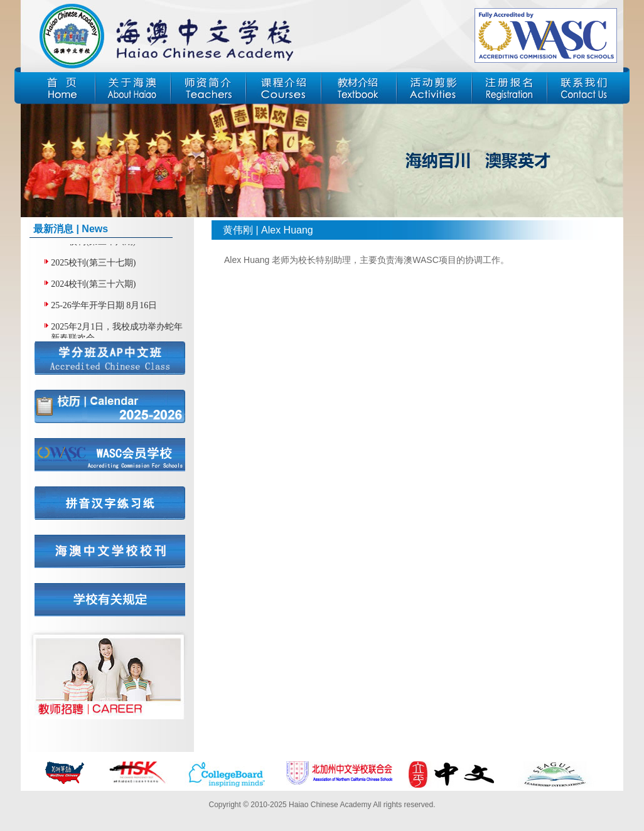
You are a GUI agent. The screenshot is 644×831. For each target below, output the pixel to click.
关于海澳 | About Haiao (133, 88)
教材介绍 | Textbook (359, 88)
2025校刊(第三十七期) (93, 263)
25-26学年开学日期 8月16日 (104, 306)
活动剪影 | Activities (434, 88)
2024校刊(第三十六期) (93, 285)
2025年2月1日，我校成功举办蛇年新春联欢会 (117, 333)
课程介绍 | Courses (284, 88)
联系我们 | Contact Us (585, 88)
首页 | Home (58, 88)
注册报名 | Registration (510, 88)
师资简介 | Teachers (208, 88)
